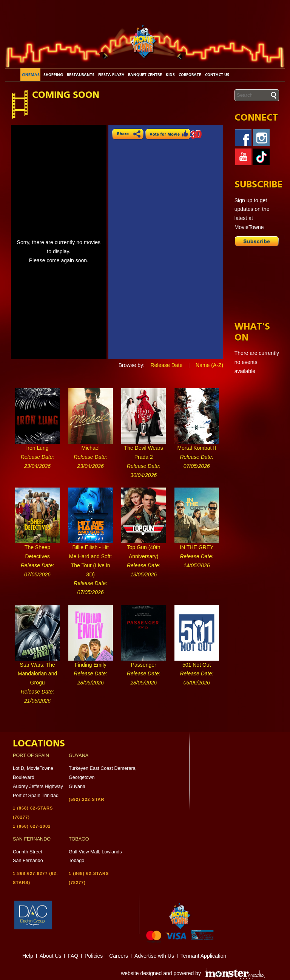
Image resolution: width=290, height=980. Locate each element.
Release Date (166, 365)
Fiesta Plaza (111, 75)
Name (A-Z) (209, 365)
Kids (170, 75)
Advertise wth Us (154, 956)
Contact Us (217, 75)
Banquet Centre (145, 75)
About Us (51, 956)
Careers (119, 956)
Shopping (53, 75)
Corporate (190, 75)
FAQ (73, 956)
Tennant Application (203, 956)
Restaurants (81, 75)
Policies (94, 956)
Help (28, 956)
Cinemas (31, 75)
